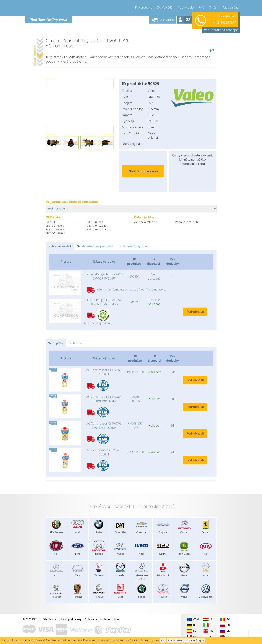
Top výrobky (186, 7)
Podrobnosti (195, 312)
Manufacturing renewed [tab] (95, 246)
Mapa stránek (231, 7)
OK (163, 640)
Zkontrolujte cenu (143, 171)
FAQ (201, 7)
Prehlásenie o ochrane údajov (102, 619)
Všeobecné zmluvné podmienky (62, 619)
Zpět (211, 45)
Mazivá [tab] (76, 343)
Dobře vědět (165, 7)
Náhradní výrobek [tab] (60, 246)
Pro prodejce (144, 7)
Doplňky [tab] (56, 343)
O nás (213, 7)
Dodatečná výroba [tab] (133, 246)
